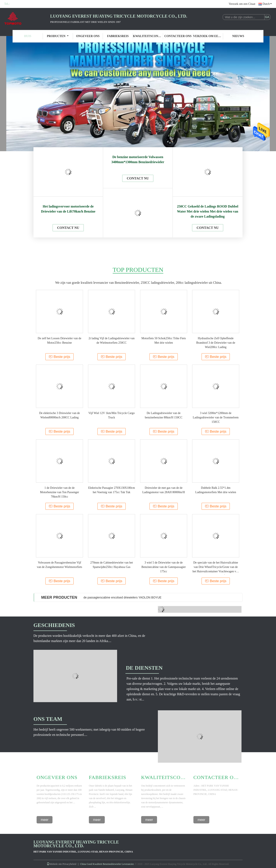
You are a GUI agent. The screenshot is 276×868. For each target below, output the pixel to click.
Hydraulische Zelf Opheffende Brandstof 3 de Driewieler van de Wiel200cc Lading (216, 343)
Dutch (267, 4)
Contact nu (68, 228)
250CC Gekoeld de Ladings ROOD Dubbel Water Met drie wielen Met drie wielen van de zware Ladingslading (208, 211)
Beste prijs (59, 357)
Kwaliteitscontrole (148, 36)
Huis (28, 36)
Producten (58, 36)
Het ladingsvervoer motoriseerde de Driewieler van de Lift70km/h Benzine (68, 209)
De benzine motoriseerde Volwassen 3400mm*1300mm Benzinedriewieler (138, 159)
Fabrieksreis (118, 36)
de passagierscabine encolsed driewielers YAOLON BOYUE (122, 597)
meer (45, 820)
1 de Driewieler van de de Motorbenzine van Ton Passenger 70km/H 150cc (59, 492)
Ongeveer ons (88, 36)
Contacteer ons (178, 36)
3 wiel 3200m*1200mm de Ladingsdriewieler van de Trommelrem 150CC (216, 417)
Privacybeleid (69, 864)
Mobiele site (54, 864)
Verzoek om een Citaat (242, 4)
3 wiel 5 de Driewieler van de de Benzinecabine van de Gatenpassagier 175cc (164, 567)
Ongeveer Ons (57, 777)
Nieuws (238, 36)
